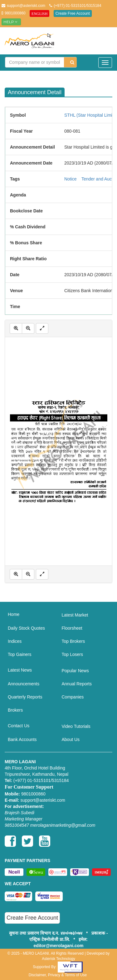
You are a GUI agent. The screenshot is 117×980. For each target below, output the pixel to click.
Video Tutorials (76, 726)
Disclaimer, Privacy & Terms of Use (58, 975)
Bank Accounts (22, 739)
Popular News (75, 671)
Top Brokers (73, 641)
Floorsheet (72, 628)
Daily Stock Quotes (26, 628)
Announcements (24, 684)
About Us (71, 739)
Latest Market (75, 615)
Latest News (20, 670)
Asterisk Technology (58, 959)
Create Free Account (73, 13)
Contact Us (19, 726)
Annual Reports (77, 684)
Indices (15, 641)
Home (14, 614)
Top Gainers (19, 654)
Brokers (15, 710)
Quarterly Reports (25, 697)
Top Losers (72, 654)
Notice (71, 179)
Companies (73, 697)
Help (11, 22)
